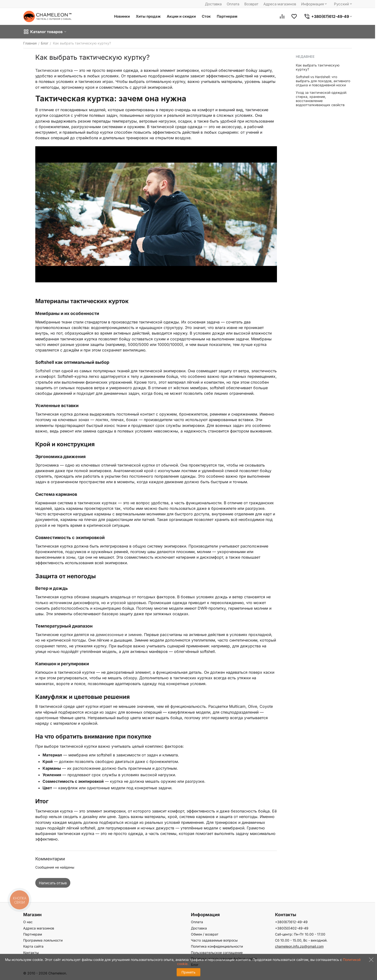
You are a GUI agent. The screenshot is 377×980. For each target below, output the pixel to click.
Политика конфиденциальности (217, 946)
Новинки (122, 16)
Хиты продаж (148, 16)
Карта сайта (33, 946)
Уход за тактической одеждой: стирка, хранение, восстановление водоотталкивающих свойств (321, 99)
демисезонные (110, 635)
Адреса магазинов (280, 4)
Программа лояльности (43, 940)
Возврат (251, 4)
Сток (206, 16)
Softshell (43, 371)
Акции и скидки (181, 16)
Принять (188, 972)
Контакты (31, 953)
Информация (314, 4)
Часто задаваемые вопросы (214, 940)
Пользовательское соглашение (217, 953)
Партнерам (227, 16)
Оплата (233, 4)
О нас (28, 922)
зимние (135, 635)
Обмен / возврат (205, 934)
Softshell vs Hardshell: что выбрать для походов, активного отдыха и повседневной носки (323, 81)
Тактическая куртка (54, 70)
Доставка (213, 4)
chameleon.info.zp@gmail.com (299, 946)
